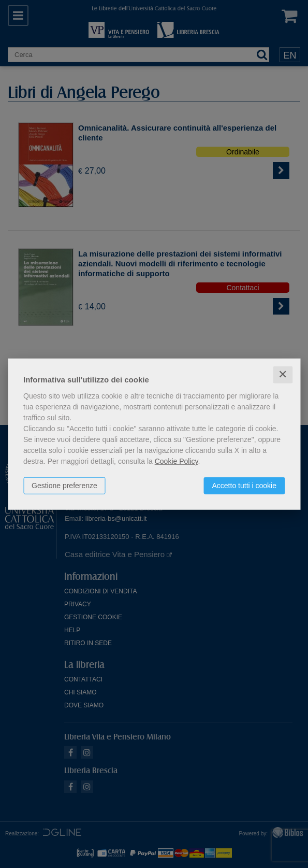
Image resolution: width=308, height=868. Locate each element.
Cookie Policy (177, 461)
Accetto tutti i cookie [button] (244, 486)
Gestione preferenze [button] (64, 486)
